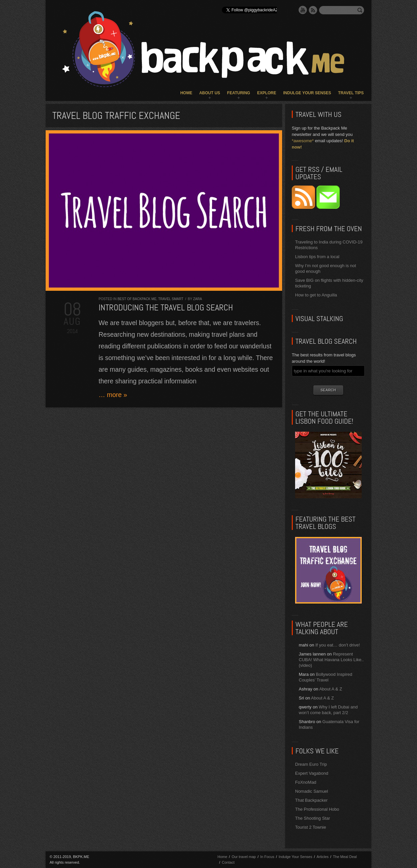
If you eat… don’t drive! (338, 645)
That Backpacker (311, 800)
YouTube (303, 10)
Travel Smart (171, 299)
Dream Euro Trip (311, 764)
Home (186, 93)
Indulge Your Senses (307, 93)
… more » (113, 395)
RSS (313, 10)
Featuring (239, 93)
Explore (267, 93)
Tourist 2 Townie (311, 827)
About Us (210, 93)
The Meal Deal (345, 857)
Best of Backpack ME (137, 299)
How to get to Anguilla (316, 295)
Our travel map (244, 857)
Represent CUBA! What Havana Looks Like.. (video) (331, 660)
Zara (198, 299)
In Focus (267, 857)
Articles (322, 857)
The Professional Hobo (317, 809)
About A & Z (331, 689)
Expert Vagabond (312, 773)
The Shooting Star (313, 818)
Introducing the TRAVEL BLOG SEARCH (166, 308)
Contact (228, 862)
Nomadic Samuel (312, 791)
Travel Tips (351, 93)
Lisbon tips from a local (317, 257)
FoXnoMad (306, 782)
